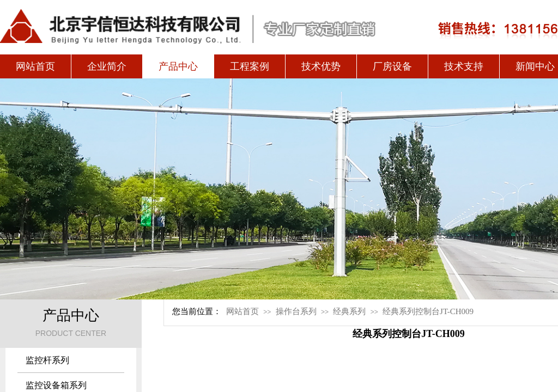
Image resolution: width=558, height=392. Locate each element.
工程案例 (250, 66)
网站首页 (35, 66)
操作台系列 (296, 311)
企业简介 (107, 66)
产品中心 (178, 66)
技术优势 (321, 66)
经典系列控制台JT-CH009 (428, 311)
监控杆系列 (47, 360)
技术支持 (464, 66)
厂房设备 (392, 66)
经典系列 (349, 311)
